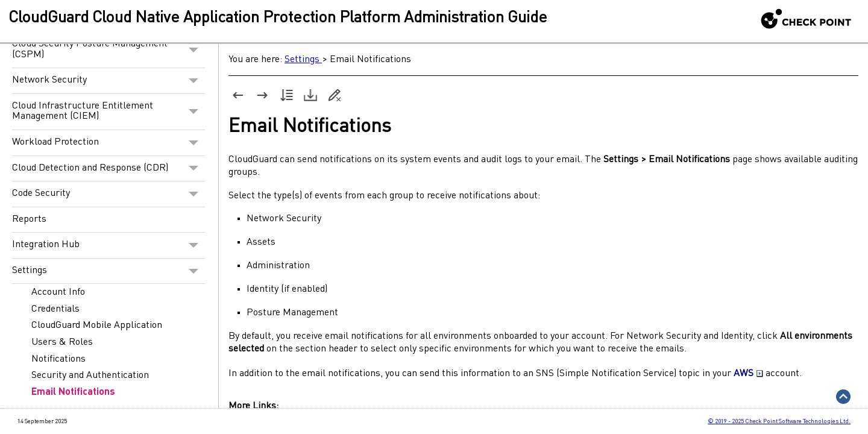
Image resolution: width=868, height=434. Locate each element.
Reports (29, 219)
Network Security (108, 81)
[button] (194, 50)
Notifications (58, 359)
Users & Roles (62, 342)
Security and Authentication (90, 376)
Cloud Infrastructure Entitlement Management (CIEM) (108, 112)
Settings (108, 271)
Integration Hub (108, 245)
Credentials (55, 309)
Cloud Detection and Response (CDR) (108, 169)
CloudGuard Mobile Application (97, 325)
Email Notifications (73, 392)
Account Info (58, 292)
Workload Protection (108, 143)
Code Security (108, 194)
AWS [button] (748, 374)
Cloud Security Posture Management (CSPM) (108, 50)
